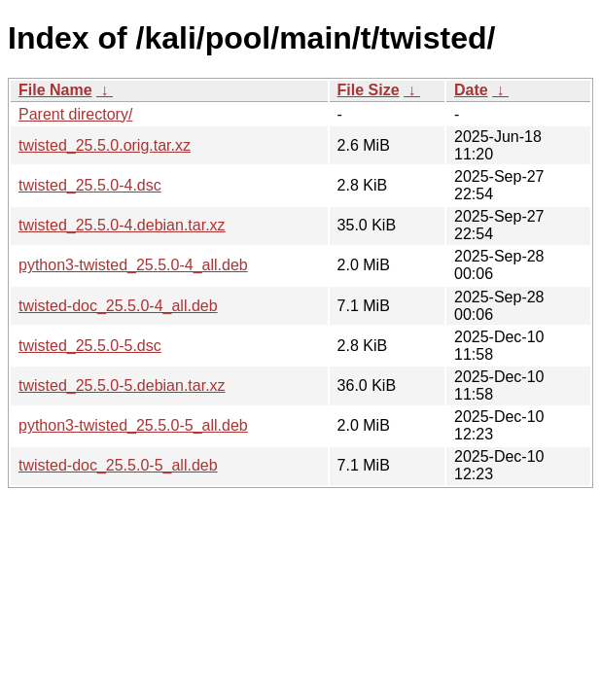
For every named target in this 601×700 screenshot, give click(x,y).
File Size (369, 90)
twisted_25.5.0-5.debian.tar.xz (122, 385)
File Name (55, 90)
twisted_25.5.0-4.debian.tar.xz (122, 225)
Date (471, 90)
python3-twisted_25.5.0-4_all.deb (133, 265)
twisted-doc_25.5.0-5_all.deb (118, 465)
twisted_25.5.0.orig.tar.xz (105, 145)
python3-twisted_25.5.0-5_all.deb (133, 425)
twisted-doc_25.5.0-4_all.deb (118, 306)
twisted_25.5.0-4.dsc (90, 185)
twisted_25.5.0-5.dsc (90, 346)
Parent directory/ (75, 114)
